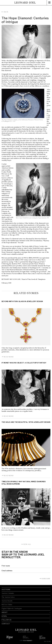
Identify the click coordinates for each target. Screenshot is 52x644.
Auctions (6, 590)
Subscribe (46, 579)
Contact (6, 624)
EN (49, 641)
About (5, 612)
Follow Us (6, 620)
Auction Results (7, 601)
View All (27, 544)
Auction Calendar (8, 593)
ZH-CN (46, 641)
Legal (4, 616)
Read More (9, 357)
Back (6, 12)
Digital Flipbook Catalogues (12, 609)
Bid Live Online (7, 605)
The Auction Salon (8, 597)
